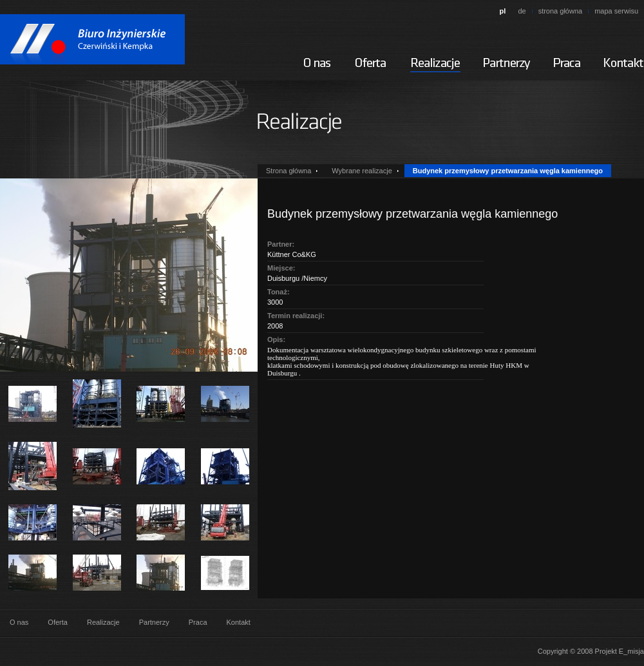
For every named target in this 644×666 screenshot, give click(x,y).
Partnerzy (154, 622)
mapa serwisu (616, 11)
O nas (19, 622)
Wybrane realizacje (362, 171)
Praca (198, 622)
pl (503, 11)
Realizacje (103, 622)
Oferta (58, 622)
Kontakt (239, 622)
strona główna (561, 11)
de (522, 11)
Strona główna (289, 171)
